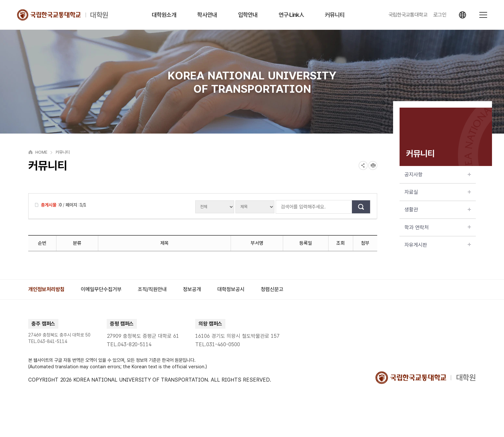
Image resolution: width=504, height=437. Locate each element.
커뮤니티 (335, 15)
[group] (46, 289)
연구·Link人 (291, 15)
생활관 (438, 210)
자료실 (438, 192)
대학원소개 (164, 15)
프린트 (373, 165)
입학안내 (248, 15)
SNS (363, 165)
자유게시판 (438, 245)
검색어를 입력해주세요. (279, 207)
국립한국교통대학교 (408, 15)
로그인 (440, 15)
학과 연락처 (438, 227)
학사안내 (207, 15)
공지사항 (438, 175)
